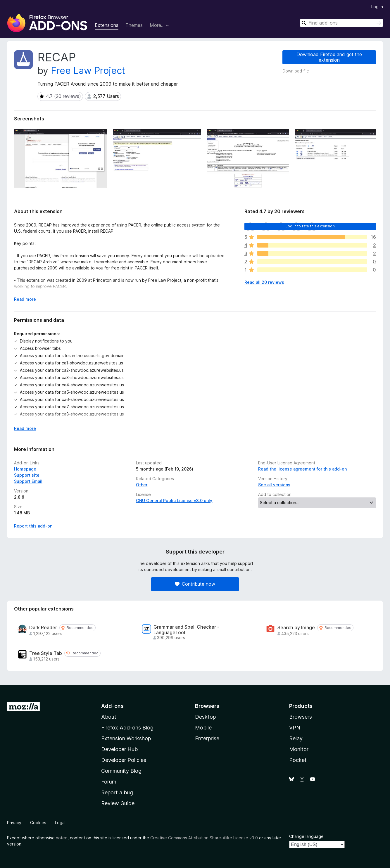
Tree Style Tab (46, 653)
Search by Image (296, 628)
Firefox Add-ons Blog (127, 728)
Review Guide (118, 803)
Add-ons (112, 706)
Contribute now (195, 584)
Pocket (298, 760)
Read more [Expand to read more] (25, 299)
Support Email (28, 481)
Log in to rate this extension (310, 226)
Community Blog (121, 771)
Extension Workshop (126, 738)
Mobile (203, 728)
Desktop (205, 717)
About (109, 717)
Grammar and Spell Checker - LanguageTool (186, 630)
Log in (377, 7)
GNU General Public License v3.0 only (174, 500)
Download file (296, 71)
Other (142, 485)
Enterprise (207, 738)
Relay (296, 738)
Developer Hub (119, 749)
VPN (295, 728)
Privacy (14, 823)
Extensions (107, 25)
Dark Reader (43, 628)
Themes (134, 25)
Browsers (301, 717)
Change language (306, 836)
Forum (109, 782)
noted (62, 838)
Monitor (299, 749)
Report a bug (117, 792)
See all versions (274, 485)
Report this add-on (33, 526)
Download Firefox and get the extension (329, 57)
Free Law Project (88, 71)
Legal (60, 823)
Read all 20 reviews (264, 282)
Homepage (25, 469)
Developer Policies (124, 760)
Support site (27, 475)
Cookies (38, 823)
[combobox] (341, 23)
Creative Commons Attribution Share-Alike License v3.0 (204, 838)
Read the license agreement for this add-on (302, 469)
